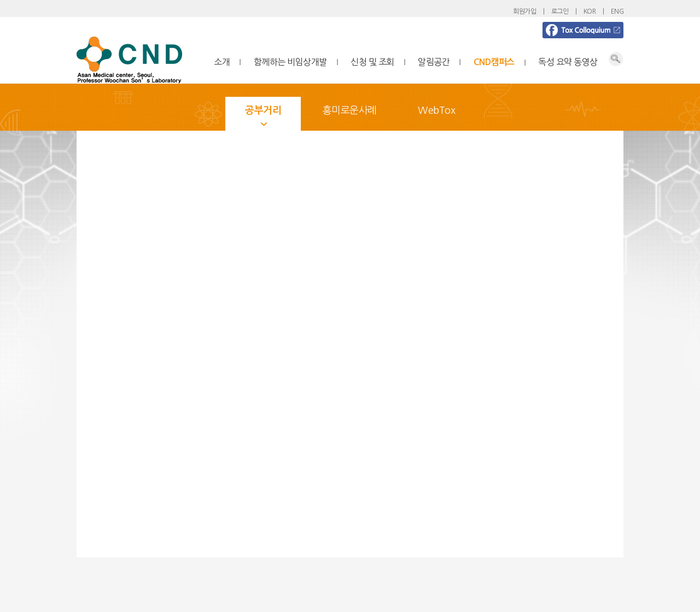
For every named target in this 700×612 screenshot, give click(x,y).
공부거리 (263, 110)
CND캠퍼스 (494, 62)
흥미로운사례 (350, 110)
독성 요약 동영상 (568, 62)
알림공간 (434, 62)
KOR (590, 11)
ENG (617, 11)
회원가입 (524, 11)
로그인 (560, 11)
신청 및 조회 (372, 62)
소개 (222, 62)
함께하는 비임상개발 (290, 62)
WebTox (436, 110)
